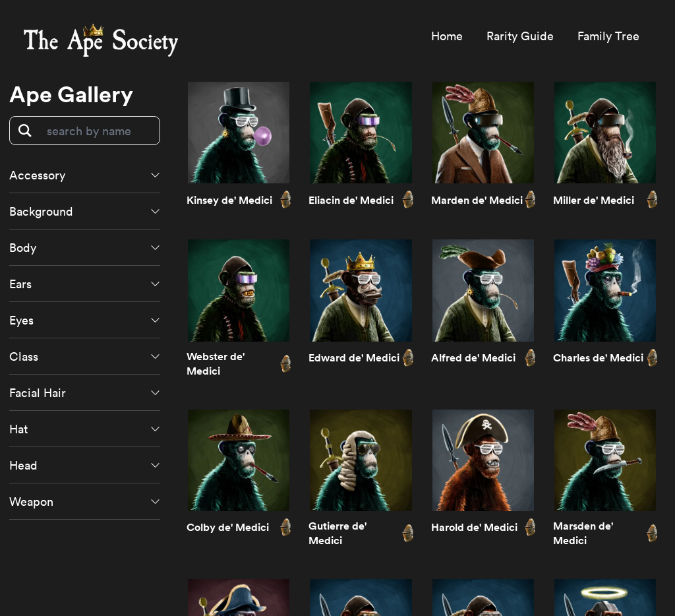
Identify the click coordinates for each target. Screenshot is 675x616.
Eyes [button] (21, 320)
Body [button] (23, 247)
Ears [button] (20, 284)
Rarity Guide (520, 36)
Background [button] (41, 211)
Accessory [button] (37, 175)
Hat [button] (18, 429)
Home (447, 36)
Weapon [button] (31, 501)
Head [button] (23, 465)
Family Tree (608, 36)
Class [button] (24, 356)
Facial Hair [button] (38, 392)
